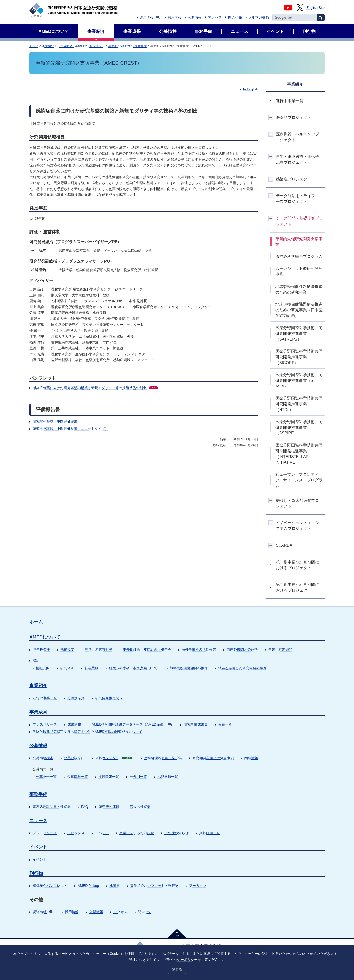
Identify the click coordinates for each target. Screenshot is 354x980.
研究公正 (67, 668)
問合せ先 (235, 17)
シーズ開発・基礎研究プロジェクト (81, 46)
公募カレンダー (114, 758)
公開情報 (195, 17)
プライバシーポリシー (180, 960)
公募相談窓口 (74, 758)
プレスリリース (45, 724)
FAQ (85, 807)
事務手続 (38, 794)
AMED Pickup (88, 886)
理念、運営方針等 (99, 649)
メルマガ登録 (259, 17)
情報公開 (43, 668)
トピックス (76, 833)
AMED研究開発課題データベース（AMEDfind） (132, 724)
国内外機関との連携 (242, 649)
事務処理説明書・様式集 (163, 758)
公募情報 (38, 746)
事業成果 (38, 712)
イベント (102, 833)
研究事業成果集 (196, 724)
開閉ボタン (271, 117)
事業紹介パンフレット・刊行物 (154, 886)
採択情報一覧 (109, 777)
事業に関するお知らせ (137, 833)
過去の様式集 (140, 807)
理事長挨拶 (41, 649)
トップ (34, 46)
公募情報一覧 (77, 777)
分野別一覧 (138, 777)
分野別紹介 (76, 698)
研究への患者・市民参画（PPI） (134, 668)
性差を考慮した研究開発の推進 (242, 668)
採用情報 (175, 17)
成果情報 (74, 724)
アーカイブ (198, 886)
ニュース (38, 821)
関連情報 (251, 758)
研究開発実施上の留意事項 (213, 758)
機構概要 (67, 649)
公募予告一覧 (46, 777)
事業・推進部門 (280, 649)
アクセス (215, 17)
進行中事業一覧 (45, 698)
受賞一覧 (225, 724)
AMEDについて (45, 637)
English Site (315, 8)
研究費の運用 (109, 807)
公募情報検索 (43, 758)
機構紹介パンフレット (50, 886)
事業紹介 (48, 46)
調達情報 (150, 17)
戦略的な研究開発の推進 (189, 668)
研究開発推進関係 (109, 698)
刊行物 (36, 873)
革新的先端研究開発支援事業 (128, 46)
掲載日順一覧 (168, 777)
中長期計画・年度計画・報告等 (147, 649)
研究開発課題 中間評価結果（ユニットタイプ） (71, 429)
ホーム (36, 622)
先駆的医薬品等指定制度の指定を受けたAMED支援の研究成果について (88, 732)
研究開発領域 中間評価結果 (55, 421)
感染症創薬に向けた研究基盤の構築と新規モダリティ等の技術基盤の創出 (95, 388)
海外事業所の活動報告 (199, 649)
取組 (36, 660)
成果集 (115, 886)
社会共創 (91, 668)
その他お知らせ (177, 833)
